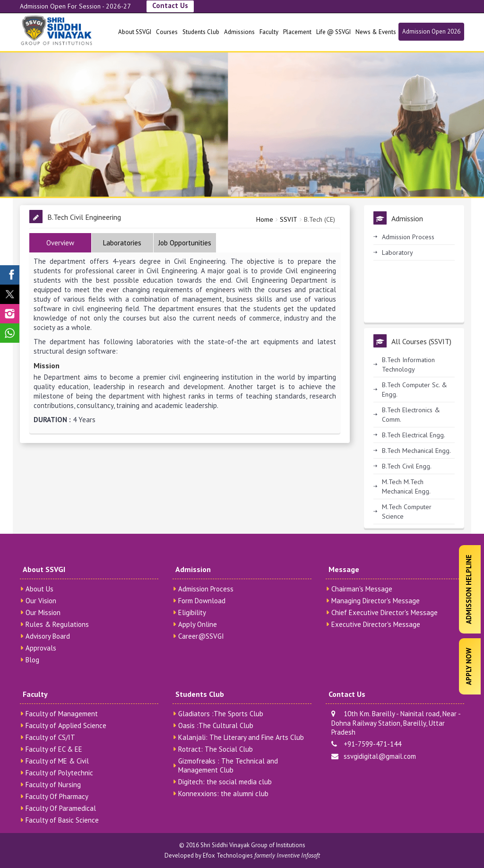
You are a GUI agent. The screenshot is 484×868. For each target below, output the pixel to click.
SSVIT (289, 219)
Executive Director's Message (376, 624)
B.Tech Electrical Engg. (414, 435)
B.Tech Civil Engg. (407, 466)
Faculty (269, 32)
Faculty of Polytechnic (59, 773)
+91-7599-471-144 (366, 744)
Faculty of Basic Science (62, 820)
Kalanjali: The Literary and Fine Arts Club (241, 737)
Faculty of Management (62, 714)
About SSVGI (135, 32)
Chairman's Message (362, 589)
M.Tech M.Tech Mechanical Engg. (406, 486)
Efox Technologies (228, 855)
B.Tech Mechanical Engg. (416, 451)
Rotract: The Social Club (216, 749)
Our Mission (43, 612)
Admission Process (408, 237)
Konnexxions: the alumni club (223, 794)
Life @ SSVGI (333, 32)
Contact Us (170, 5)
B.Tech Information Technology (408, 365)
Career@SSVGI (201, 636)
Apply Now (469, 666)
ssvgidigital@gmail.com (374, 756)
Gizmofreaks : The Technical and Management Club (228, 765)
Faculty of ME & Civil (57, 761)
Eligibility (192, 612)
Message (344, 569)
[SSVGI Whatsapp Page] (10, 333)
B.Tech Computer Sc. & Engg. (415, 390)
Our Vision (41, 601)
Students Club (201, 32)
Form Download (202, 601)
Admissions (239, 32)
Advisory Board (48, 636)
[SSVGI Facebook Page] (10, 275)
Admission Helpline (469, 589)
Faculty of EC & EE (54, 749)
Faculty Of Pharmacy (57, 796)
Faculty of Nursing (53, 785)
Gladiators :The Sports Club (221, 714)
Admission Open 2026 (431, 31)
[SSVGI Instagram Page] (10, 314)
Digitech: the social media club (225, 782)
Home (265, 219)
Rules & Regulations (57, 624)
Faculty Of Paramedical (61, 808)
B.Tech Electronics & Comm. (411, 415)
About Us (39, 589)
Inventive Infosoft (298, 855)
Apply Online (198, 624)
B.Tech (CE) (320, 219)
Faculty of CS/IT (50, 737)
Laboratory (398, 252)
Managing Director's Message (376, 601)
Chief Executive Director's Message (385, 612)
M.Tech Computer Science (407, 512)
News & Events (376, 32)
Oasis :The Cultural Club (216, 725)
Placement (297, 32)
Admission (193, 569)
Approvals (41, 648)
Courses (167, 32)
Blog (32, 660)
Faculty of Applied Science (66, 725)
